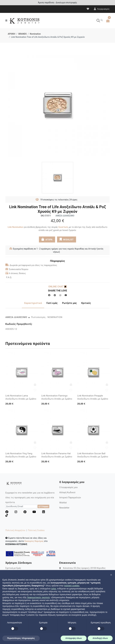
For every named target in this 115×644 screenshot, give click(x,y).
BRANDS (23, 34)
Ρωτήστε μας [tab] (69, 303)
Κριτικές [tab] (86, 303)
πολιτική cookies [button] (72, 586)
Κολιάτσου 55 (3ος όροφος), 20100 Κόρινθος (84, 568)
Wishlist (63, 503)
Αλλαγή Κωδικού (67, 492)
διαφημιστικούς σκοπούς (39, 597)
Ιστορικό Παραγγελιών (70, 498)
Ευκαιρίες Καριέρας (34, 541)
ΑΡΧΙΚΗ (12, 34)
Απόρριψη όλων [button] (74, 638)
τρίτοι (54, 589)
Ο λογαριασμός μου (68, 487)
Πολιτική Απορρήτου (15, 530)
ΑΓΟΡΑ (47, 239)
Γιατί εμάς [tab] (52, 303)
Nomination (35, 34)
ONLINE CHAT (57, 287)
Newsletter (64, 508)
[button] (111, 575)
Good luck (63, 227)
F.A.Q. (9, 277)
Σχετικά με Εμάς (13, 568)
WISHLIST (67, 239)
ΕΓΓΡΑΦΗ (43, 507)
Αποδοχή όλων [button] (100, 638)
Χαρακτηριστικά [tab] (33, 303)
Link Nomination (15, 227)
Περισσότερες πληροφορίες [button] (21, 638)
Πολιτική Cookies (36, 530)
